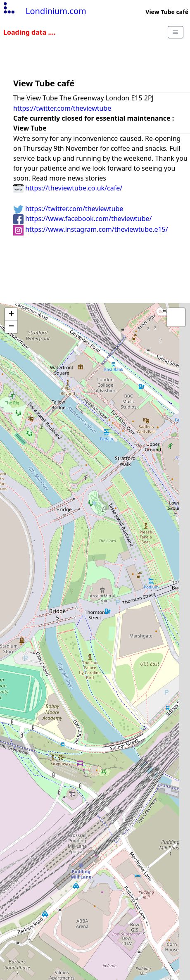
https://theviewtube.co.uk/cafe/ (68, 188)
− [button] (11, 327)
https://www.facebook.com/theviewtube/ (83, 219)
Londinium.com (44, 11)
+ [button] (11, 314)
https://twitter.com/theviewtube (62, 108)
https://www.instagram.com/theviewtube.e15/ (91, 229)
